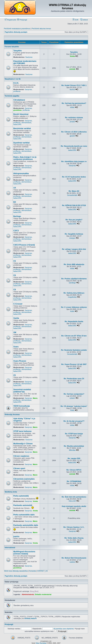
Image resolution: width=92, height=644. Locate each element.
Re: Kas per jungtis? (74, 220)
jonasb (72, 122)
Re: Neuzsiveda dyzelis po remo (74, 146)
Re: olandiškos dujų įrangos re (74, 161)
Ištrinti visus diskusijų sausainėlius (16, 571)
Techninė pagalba (12, 96)
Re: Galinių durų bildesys (74, 293)
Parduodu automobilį (23, 505)
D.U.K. (16, 83)
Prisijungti (22, 20)
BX (15, 202)
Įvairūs (16, 537)
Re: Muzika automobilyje (74, 446)
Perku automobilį (21, 496)
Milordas (72, 450)
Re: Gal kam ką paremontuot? (74, 103)
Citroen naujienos (21, 456)
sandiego (72, 283)
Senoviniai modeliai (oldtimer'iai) (22, 391)
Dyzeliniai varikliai (21, 143)
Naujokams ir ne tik (13, 79)
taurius (72, 89)
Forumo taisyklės (12, 47)
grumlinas (18, 110)
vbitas (72, 107)
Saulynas (29, 57)
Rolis (72, 410)
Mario (35, 398)
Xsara (16, 347)
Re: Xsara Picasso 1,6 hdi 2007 (74, 364)
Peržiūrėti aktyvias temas (41, 29)
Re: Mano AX (74, 191)
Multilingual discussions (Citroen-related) (24, 553)
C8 (15, 290)
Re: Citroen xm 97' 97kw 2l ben (74, 336)
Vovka (72, 56)
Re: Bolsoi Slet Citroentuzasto (74, 558)
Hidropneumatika (21, 174)
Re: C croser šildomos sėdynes (74, 307)
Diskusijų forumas (12, 414)
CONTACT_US (42, 571)
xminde (72, 69)
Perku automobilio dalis (24, 515)
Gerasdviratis (72, 195)
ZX (15, 375)
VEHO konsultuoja (22, 406)
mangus (72, 238)
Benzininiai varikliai (22, 128)
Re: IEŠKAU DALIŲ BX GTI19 (74, 205)
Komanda (32, 571)
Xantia (16, 318)
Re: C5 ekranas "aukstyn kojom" (74, 406)
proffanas (17, 91)
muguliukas (72, 297)
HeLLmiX (72, 501)
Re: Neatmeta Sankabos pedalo (74, 350)
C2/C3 (16, 231)
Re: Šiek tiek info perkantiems (74, 497)
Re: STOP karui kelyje (74, 434)
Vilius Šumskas (41, 643)
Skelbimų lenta (11, 492)
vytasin (72, 398)
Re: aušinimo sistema (74, 118)
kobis (72, 311)
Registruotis (10, 20)
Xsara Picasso (20, 361)
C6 (15, 275)
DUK (76, 20)
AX (15, 188)
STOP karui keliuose (22, 431)
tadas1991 (17, 124)
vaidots (72, 562)
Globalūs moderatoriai (43, 595)
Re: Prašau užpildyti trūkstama (74, 279)
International (10, 548)
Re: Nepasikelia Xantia (74, 321)
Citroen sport (19, 468)
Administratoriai (28, 595)
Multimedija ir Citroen (23, 444)
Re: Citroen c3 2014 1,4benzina (74, 132)
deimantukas (26, 123)
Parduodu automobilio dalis (26, 525)
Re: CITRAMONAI (74, 481)
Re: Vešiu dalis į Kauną (74, 538)
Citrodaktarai (19, 100)
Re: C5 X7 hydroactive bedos (74, 177)
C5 (15, 261)
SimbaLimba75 (30, 618)
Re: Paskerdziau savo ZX (74, 379)
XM (15, 332)
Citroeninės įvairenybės (24, 479)
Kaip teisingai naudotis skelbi (74, 506)
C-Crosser (18, 304)
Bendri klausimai (21, 114)
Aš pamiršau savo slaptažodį (64, 629)
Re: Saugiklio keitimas (74, 234)
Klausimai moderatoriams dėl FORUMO (25, 62)
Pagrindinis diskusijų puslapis (16, 32)
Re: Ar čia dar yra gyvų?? (74, 421)
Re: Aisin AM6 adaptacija (74, 264)
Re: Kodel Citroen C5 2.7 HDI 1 (74, 85)
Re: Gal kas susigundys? (74, 394)
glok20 (72, 136)
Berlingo (17, 216)
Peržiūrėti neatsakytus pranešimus (17, 29)
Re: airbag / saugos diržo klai (74, 249)
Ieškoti (84, 20)
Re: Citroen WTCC (74, 470)
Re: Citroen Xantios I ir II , (74, 527)
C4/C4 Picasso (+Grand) (24, 245)
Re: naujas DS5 (74, 458)
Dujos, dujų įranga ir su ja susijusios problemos (25, 158)
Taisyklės (18, 51)
